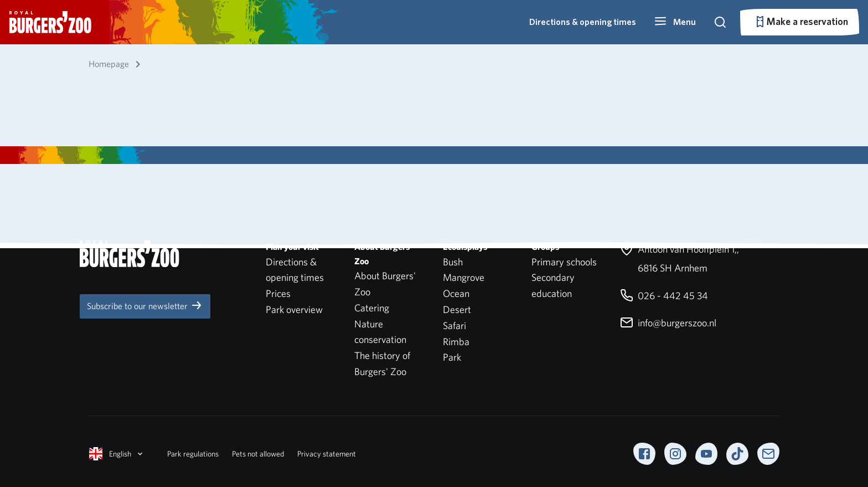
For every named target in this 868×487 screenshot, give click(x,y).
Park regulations (193, 454)
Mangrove (464, 277)
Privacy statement (327, 454)
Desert (457, 309)
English (117, 454)
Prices (278, 293)
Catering (372, 308)
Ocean (456, 293)
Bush (453, 262)
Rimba (456, 342)
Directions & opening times (583, 22)
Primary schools (564, 262)
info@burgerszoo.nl (668, 323)
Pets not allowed (258, 454)
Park (452, 357)
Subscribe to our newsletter (145, 305)
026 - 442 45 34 (664, 296)
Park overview (294, 309)
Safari (454, 325)
